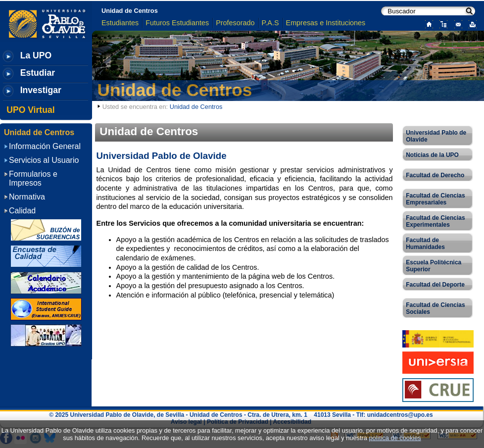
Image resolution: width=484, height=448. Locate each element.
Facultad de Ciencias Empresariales (435, 199)
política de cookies (395, 438)
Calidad (22, 211)
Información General (45, 146)
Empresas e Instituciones (326, 23)
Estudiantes (120, 23)
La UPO (36, 55)
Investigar (41, 90)
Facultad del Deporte (435, 285)
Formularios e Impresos (33, 178)
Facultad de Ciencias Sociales (435, 308)
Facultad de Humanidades (425, 244)
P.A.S (270, 23)
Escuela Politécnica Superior (434, 266)
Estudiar (38, 73)
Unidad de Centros (130, 11)
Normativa (27, 197)
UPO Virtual (30, 110)
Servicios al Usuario (44, 160)
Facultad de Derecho (435, 175)
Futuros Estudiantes (177, 23)
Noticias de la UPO (432, 155)
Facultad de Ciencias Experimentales (435, 221)
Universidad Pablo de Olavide (436, 136)
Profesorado (235, 23)
